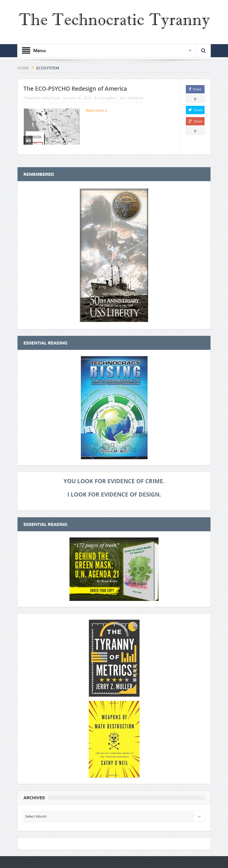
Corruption (108, 98)
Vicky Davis (51, 98)
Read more (96, 110)
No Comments (132, 98)
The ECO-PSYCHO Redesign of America (75, 89)
